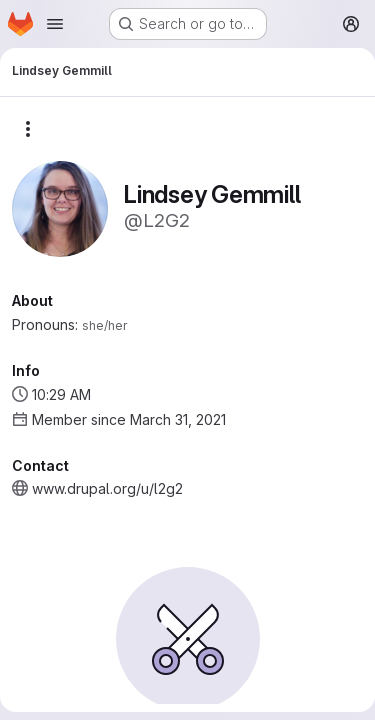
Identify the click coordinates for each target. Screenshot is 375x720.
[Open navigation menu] (55, 24)
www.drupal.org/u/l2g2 (107, 488)
